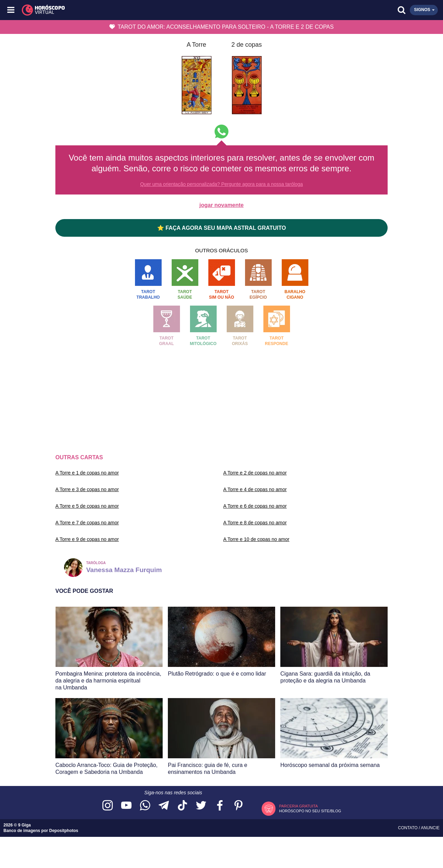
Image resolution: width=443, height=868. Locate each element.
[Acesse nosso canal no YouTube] (126, 806)
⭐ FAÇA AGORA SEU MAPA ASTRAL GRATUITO (221, 228)
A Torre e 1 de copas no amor (87, 473)
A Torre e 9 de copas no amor (87, 539)
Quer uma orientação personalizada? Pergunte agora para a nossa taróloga (221, 184)
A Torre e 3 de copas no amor (87, 489)
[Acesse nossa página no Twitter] (201, 806)
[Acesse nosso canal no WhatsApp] (145, 806)
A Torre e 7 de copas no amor (87, 523)
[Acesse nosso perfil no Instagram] (108, 806)
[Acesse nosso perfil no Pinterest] (238, 806)
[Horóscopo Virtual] (117, 10)
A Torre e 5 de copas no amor (87, 506)
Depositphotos (64, 831)
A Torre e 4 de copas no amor (255, 489)
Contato (408, 828)
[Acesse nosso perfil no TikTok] (182, 806)
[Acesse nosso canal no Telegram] (164, 806)
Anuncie (430, 828)
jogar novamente (221, 205)
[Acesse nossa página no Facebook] (220, 806)
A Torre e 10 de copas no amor (256, 539)
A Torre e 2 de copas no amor (255, 473)
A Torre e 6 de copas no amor (255, 506)
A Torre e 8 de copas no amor (255, 523)
